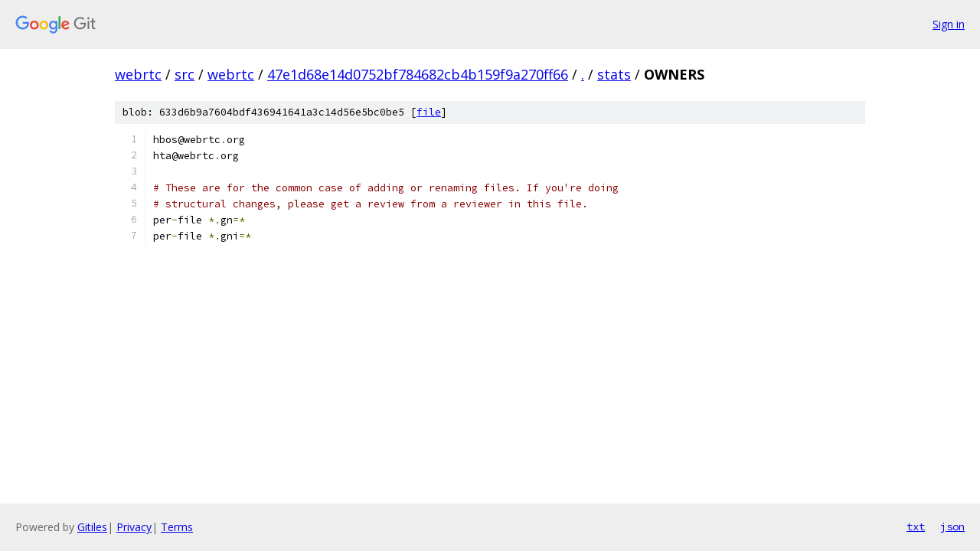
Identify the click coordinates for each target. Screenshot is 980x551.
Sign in (949, 24)
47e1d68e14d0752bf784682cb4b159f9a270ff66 (418, 74)
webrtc (138, 74)
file (429, 112)
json (952, 527)
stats (614, 74)
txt (916, 527)
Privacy (134, 527)
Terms (177, 527)
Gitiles (92, 527)
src (185, 74)
